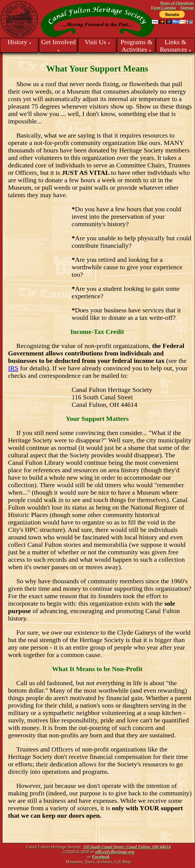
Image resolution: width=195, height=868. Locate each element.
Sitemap (187, 8)
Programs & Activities (137, 45)
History (19, 42)
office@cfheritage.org (115, 852)
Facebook (101, 857)
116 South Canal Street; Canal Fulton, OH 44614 (127, 847)
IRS (13, 368)
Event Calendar (164, 8)
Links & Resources (175, 45)
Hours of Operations (177, 3)
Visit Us (97, 42)
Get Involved (58, 45)
